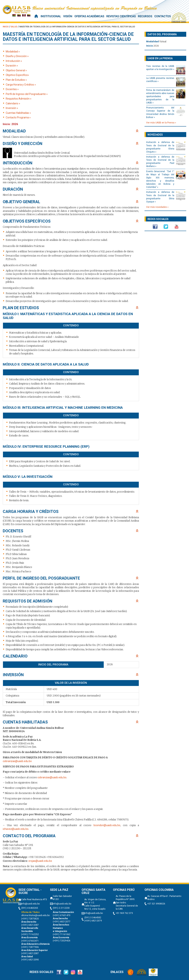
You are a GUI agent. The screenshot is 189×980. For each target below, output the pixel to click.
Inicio (36, 16)
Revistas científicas (121, 16)
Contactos (163, 16)
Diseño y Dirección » (17, 56)
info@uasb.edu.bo (30, 904)
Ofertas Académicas (89, 16)
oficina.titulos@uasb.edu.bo (35, 915)
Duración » (12, 66)
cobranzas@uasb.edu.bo (17, 761)
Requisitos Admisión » (19, 99)
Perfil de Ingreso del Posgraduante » (27, 94)
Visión (68, 16)
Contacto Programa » (18, 117)
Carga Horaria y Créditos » (21, 85)
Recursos (145, 16)
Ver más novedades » (157, 207)
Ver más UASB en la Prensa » (161, 123)
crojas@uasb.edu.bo (40, 861)
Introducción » (14, 61)
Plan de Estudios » (16, 80)
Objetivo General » (16, 70)
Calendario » (13, 103)
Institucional (51, 16)
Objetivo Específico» (17, 75)
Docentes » (12, 89)
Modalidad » (13, 52)
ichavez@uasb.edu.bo (16, 829)
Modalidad (152, 41)
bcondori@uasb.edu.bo (107, 825)
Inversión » (12, 108)
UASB (17, 11)
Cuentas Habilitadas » (18, 113)
